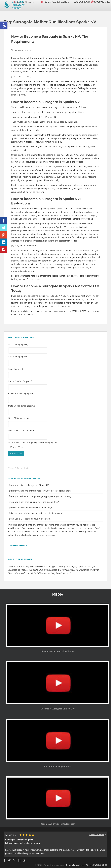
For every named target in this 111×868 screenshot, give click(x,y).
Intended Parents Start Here (53, 2)
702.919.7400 (101, 865)
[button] (4, 25)
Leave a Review (98, 835)
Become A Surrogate (23, 2)
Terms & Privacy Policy (19, 468)
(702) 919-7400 (102, 2)
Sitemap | (90, 865)
